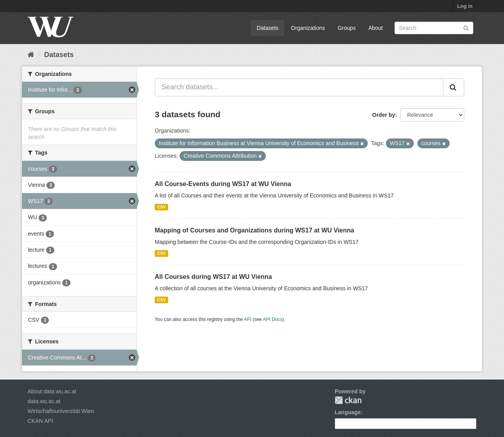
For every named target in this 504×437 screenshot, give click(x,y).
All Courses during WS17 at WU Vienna (213, 277)
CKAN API (40, 421)
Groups (346, 28)
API (247, 319)
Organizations (308, 28)
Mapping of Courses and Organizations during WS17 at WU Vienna (254, 230)
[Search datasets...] (299, 87)
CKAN (348, 400)
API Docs (273, 319)
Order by (384, 115)
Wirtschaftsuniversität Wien (61, 411)
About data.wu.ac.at (52, 391)
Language (348, 412)
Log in (465, 6)
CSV (161, 207)
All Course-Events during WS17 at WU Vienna (223, 184)
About (375, 28)
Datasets (268, 28)
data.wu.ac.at (44, 401)
